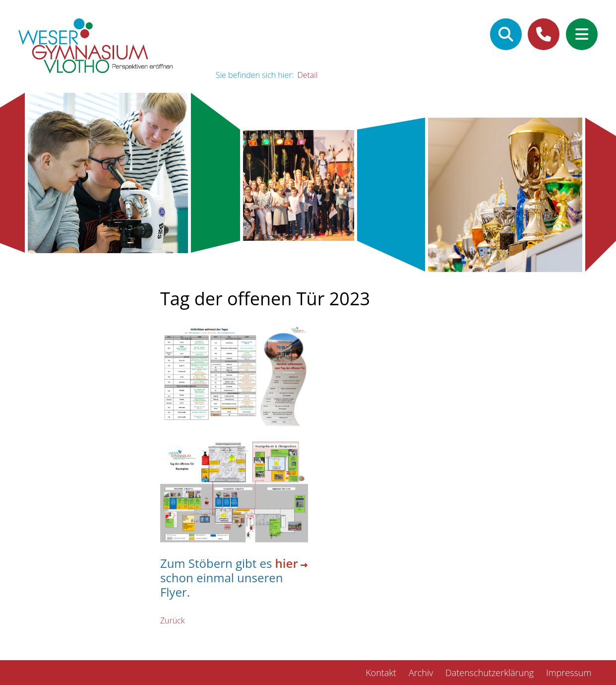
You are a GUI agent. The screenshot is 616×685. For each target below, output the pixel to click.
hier (287, 564)
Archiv (421, 673)
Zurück (173, 620)
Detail (307, 75)
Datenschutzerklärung (490, 673)
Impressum (569, 673)
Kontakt (381, 673)
